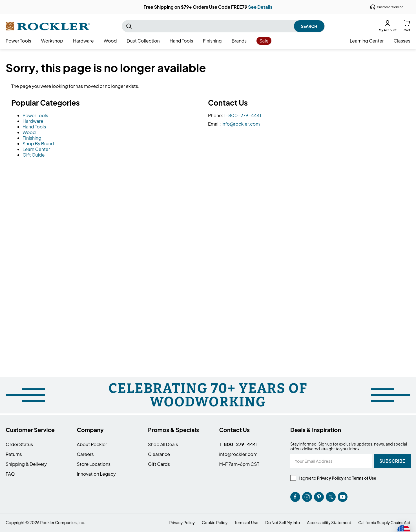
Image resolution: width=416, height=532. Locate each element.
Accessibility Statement (329, 523)
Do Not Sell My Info (283, 523)
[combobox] (223, 26)
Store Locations (94, 464)
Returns (14, 454)
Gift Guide (34, 155)
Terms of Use (246, 523)
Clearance (159, 454)
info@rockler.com (241, 124)
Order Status (19, 444)
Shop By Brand (38, 143)
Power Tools (35, 115)
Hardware (33, 121)
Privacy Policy (182, 523)
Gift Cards (159, 464)
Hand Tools (34, 127)
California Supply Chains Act (384, 523)
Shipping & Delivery (26, 464)
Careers (85, 454)
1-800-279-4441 (243, 115)
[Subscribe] (392, 461)
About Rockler (92, 444)
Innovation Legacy (96, 474)
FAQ (10, 474)
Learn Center (36, 149)
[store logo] (48, 26)
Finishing (32, 138)
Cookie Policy (215, 523)
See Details (260, 7)
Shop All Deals (163, 444)
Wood (29, 132)
